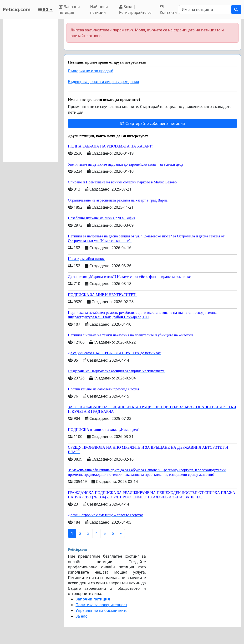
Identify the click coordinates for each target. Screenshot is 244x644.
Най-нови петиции (99, 10)
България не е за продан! (90, 71)
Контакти (168, 10)
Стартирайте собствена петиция (152, 123)
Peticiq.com (17, 9)
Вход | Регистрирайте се (135, 10)
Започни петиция (69, 10)
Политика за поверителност (101, 605)
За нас (81, 616)
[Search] (205, 10)
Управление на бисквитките (102, 610)
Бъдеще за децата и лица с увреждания (103, 82)
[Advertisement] (30, 91)
